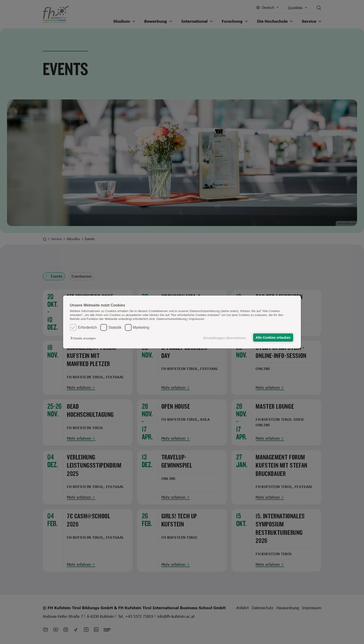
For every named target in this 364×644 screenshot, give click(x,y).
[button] (84, 338)
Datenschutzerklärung (172, 319)
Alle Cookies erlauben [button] (273, 338)
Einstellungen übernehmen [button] (225, 338)
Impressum (197, 319)
